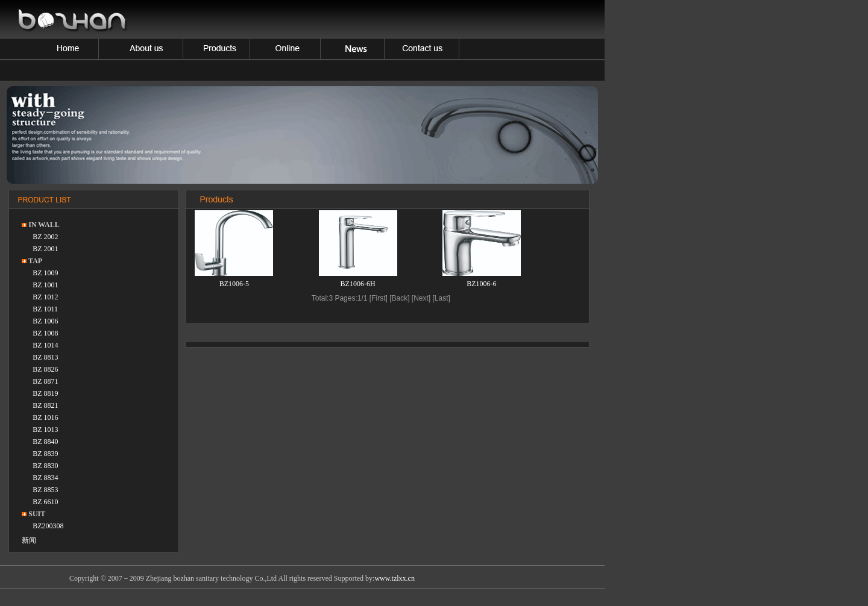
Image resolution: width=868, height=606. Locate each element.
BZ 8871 (45, 381)
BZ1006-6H (358, 284)
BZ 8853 (45, 490)
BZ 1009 (45, 273)
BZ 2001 (45, 249)
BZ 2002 (45, 237)
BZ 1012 (45, 297)
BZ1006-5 (234, 284)
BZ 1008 (45, 333)
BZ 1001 (45, 285)
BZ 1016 (45, 417)
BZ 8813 (45, 357)
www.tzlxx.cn (395, 578)
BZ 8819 (45, 393)
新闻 (29, 540)
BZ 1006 (45, 321)
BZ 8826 (45, 369)
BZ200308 (48, 526)
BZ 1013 (45, 430)
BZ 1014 (45, 345)
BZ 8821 (45, 405)
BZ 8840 (45, 442)
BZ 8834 (45, 478)
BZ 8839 (45, 454)
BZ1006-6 (481, 284)
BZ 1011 (45, 309)
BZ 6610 (45, 502)
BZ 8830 (45, 466)
